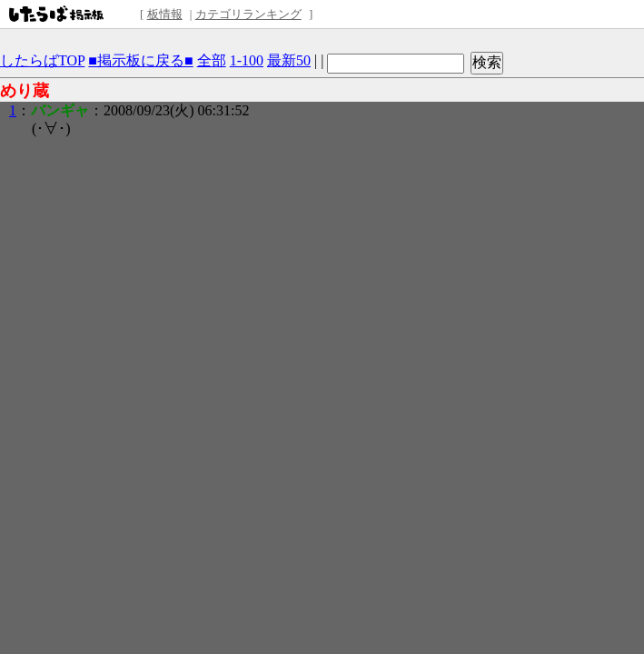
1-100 (247, 60)
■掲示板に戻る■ (140, 60)
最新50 (289, 60)
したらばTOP (42, 60)
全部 (212, 60)
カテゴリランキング (248, 14)
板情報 (165, 14)
